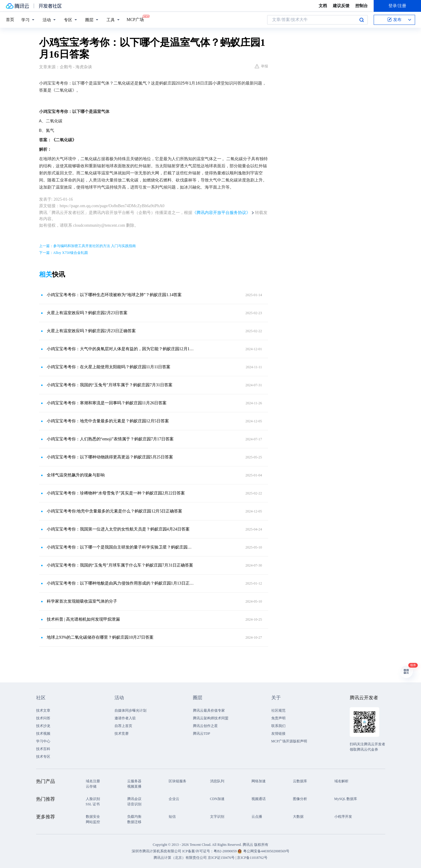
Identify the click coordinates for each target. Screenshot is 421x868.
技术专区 (43, 757)
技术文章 (43, 710)
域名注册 (93, 781)
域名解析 (341, 781)
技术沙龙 (43, 726)
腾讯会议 (134, 799)
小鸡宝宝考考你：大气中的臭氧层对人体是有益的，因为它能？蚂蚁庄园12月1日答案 (120, 349)
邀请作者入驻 (125, 718)
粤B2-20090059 (226, 851)
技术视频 (43, 734)
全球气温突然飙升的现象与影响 (76, 475)
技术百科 (43, 749)
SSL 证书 (93, 804)
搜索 (362, 20)
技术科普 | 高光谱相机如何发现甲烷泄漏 (83, 619)
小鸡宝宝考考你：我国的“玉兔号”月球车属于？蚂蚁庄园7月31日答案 (110, 385)
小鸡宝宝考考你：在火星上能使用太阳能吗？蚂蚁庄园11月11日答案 (109, 367)
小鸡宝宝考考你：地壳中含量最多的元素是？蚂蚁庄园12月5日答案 (108, 421)
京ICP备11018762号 (252, 858)
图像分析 (300, 799)
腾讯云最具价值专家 (209, 710)
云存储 (91, 786)
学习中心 (43, 741)
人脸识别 (93, 799)
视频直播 (134, 786)
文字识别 (217, 817)
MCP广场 (135, 19)
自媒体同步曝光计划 (130, 710)
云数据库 (300, 781)
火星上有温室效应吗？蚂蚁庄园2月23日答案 (87, 313)
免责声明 (278, 718)
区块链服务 (178, 781)
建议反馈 (341, 6)
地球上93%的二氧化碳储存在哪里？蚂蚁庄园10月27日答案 (100, 637)
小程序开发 (343, 817)
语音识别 (134, 804)
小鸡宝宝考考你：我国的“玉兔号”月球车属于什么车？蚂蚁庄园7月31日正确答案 (120, 565)
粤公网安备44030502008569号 (266, 851)
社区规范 (278, 710)
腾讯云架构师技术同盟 (211, 718)
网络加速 (259, 781)
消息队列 (217, 781)
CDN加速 (217, 799)
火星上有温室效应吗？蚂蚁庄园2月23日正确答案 (91, 331)
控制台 (362, 6)
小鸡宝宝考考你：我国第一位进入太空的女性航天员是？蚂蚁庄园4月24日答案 (118, 529)
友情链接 (278, 734)
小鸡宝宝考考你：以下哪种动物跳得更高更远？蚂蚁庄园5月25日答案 (110, 457)
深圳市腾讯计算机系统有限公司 (157, 851)
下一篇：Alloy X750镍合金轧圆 (63, 253)
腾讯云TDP (202, 734)
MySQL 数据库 (346, 799)
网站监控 (93, 822)
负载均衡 (134, 817)
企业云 (174, 799)
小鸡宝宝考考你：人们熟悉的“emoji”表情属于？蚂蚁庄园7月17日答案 (110, 439)
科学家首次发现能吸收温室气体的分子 (82, 601)
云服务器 (134, 781)
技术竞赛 (122, 734)
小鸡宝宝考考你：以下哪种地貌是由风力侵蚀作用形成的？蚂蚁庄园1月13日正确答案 (120, 583)
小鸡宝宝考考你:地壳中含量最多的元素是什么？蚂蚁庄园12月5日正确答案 (115, 511)
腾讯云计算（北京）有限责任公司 (180, 858)
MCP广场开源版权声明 (289, 741)
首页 (10, 20)
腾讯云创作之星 (205, 726)
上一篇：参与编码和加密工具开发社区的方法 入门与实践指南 (87, 246)
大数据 (298, 817)
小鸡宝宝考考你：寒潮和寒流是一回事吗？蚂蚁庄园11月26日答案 (107, 403)
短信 (172, 817)
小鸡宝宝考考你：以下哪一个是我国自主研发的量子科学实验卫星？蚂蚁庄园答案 (120, 547)
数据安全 (93, 817)
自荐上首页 (123, 726)
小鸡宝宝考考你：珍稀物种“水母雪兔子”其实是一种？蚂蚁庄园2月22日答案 (116, 493)
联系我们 (278, 726)
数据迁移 (134, 822)
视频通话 (259, 799)
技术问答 (43, 718)
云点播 (257, 817)
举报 (261, 66)
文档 (323, 6)
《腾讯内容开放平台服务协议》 (221, 213)
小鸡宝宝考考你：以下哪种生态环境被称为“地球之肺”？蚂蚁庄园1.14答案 (114, 295)
